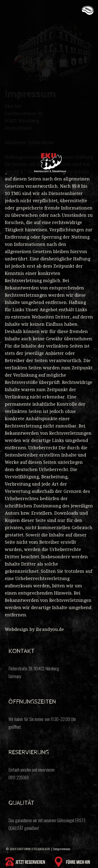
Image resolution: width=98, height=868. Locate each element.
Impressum (62, 849)
